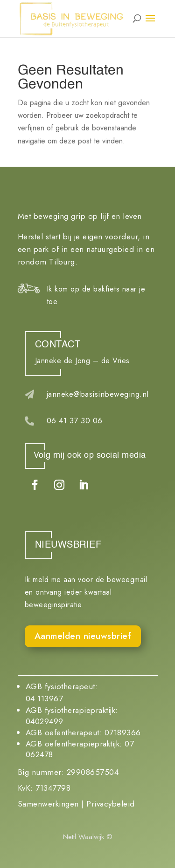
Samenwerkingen (48, 804)
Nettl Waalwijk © (88, 837)
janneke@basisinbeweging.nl (98, 394)
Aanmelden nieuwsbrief (83, 636)
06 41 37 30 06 (75, 420)
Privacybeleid (111, 804)
